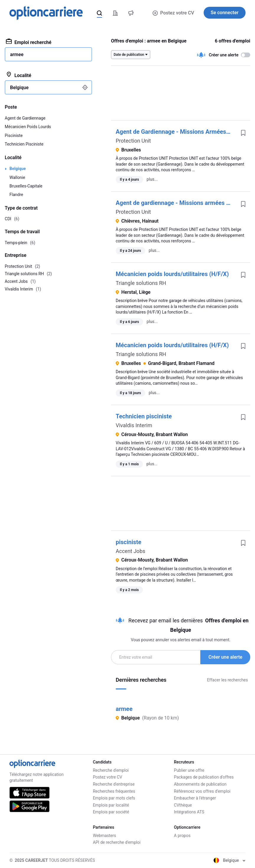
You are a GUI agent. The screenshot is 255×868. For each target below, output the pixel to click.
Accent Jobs (130, 551)
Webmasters (105, 836)
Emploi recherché (29, 42)
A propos (182, 836)
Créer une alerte (225, 657)
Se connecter (225, 13)
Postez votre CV (173, 13)
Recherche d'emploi (111, 770)
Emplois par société (111, 812)
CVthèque (183, 805)
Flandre (16, 195)
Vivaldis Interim (134, 425)
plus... (152, 179)
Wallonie (17, 177)
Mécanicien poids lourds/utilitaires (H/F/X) (172, 274)
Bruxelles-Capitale (26, 186)
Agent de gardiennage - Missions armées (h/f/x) (179, 203)
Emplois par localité (111, 805)
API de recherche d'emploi (117, 842)
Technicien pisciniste (144, 416)
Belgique (18, 169)
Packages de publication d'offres (204, 777)
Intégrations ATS (189, 812)
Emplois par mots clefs (114, 798)
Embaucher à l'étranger (195, 798)
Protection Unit (133, 141)
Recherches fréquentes (114, 791)
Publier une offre (189, 770)
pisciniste (129, 542)
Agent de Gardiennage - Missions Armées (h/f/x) (180, 132)
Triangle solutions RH (141, 283)
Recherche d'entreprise (114, 784)
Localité (19, 75)
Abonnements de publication (200, 784)
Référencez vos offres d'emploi (202, 791)
